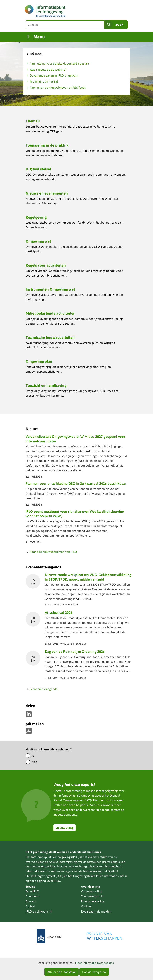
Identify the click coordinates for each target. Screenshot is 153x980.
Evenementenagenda (42, 689)
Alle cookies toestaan (62, 972)
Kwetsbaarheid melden (96, 911)
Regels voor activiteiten (46, 265)
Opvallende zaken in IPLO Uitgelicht (53, 75)
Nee (34, 762)
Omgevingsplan (39, 361)
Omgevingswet (38, 241)
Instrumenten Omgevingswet (50, 289)
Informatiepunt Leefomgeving (51, 857)
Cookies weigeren (94, 972)
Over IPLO (53, 881)
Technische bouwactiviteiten (50, 337)
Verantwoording (92, 891)
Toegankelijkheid (92, 896)
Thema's (33, 121)
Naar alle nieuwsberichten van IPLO (51, 552)
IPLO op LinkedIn (39, 911)
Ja (33, 755)
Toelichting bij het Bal (44, 81)
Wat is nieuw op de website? (48, 70)
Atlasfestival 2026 (59, 613)
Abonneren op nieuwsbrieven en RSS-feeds (58, 88)
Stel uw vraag (65, 828)
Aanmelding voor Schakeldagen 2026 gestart (59, 63)
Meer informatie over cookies (94, 963)
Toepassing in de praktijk (47, 145)
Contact (31, 901)
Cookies (86, 906)
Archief (30, 906)
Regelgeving (36, 217)
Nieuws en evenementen (47, 193)
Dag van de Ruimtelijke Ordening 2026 (75, 652)
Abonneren (33, 896)
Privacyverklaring (93, 901)
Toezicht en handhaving (46, 385)
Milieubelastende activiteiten (51, 313)
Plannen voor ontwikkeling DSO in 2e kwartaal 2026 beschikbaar (76, 483)
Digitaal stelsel (38, 169)
